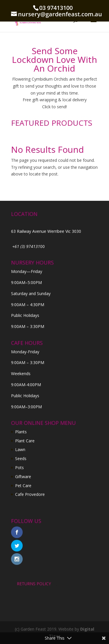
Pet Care (23, 486)
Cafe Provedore (30, 494)
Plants (21, 432)
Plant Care (25, 441)
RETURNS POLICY (34, 584)
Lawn (20, 449)
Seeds (21, 458)
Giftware (23, 477)
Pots (19, 468)
